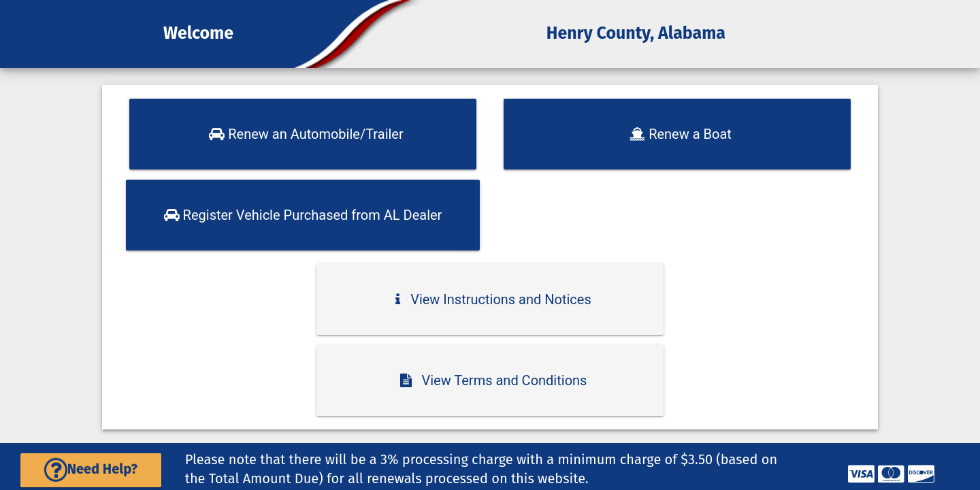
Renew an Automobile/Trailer (306, 134)
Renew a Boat (681, 134)
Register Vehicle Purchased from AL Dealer (303, 215)
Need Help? (91, 469)
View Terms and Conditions (494, 380)
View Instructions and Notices (493, 299)
